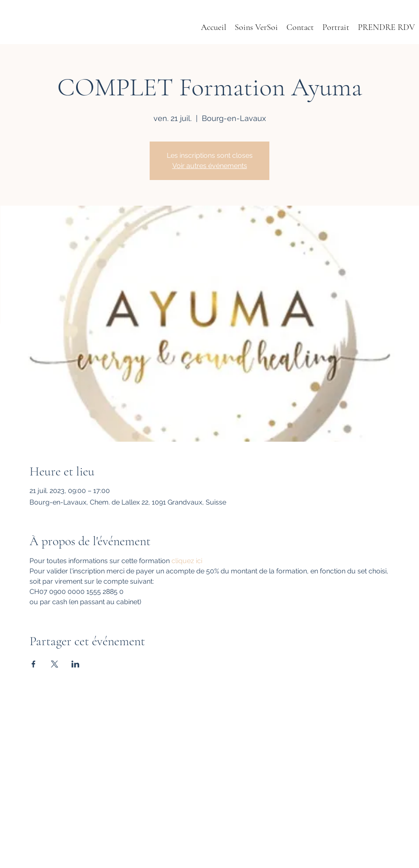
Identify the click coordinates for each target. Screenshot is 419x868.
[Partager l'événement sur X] (55, 664)
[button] (336, 28)
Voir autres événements (210, 166)
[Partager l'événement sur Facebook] (34, 664)
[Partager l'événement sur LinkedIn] (75, 664)
